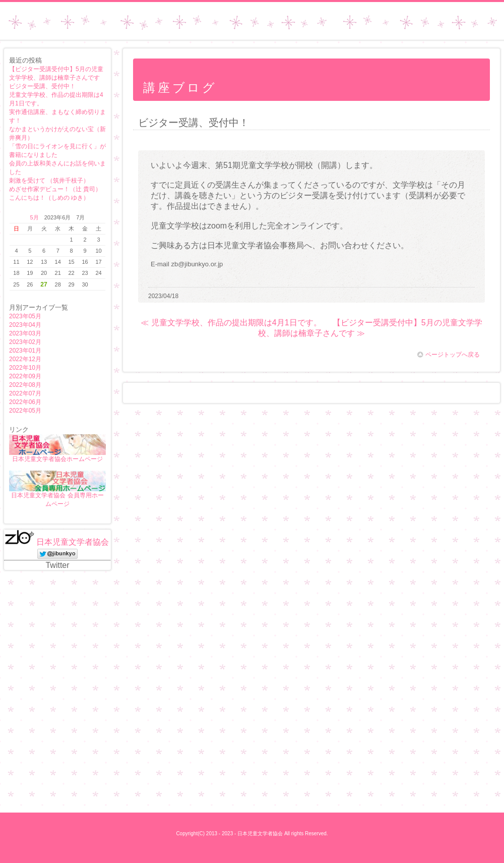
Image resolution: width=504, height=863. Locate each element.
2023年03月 (25, 333)
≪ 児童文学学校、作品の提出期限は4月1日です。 (231, 323)
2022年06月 (25, 402)
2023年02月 (25, 342)
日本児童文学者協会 (73, 542)
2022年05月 (25, 411)
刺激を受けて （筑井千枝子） (49, 181)
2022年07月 (25, 393)
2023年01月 (25, 351)
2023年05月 (25, 316)
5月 (35, 217)
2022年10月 (25, 368)
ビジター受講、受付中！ (42, 86)
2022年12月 (25, 359)
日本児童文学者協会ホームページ (57, 459)
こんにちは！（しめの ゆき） (49, 198)
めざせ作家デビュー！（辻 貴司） (55, 189)
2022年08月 (25, 385)
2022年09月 (25, 376)
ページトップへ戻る (449, 355)
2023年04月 (25, 325)
